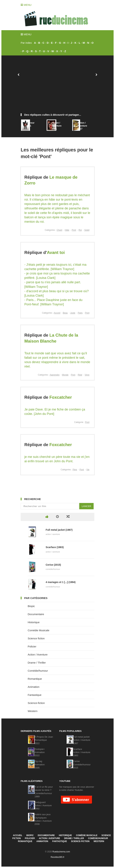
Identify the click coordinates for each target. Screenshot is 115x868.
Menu (26, 5)
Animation (34, 687)
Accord (57, 313)
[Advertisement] (57, 86)
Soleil (87, 230)
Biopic (31, 606)
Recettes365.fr (57, 857)
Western (33, 711)
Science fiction (36, 638)
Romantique (35, 679)
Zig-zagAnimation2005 (40, 764)
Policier (32, 646)
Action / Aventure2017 (82, 126)
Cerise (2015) (53, 565)
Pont (74, 230)
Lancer (86, 506)
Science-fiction (36, 703)
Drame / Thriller (37, 663)
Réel (80, 375)
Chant (59, 230)
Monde (65, 375)
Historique (34, 622)
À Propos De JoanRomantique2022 (44, 740)
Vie (88, 470)
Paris (80, 313)
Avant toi (56, 252)
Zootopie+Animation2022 (40, 752)
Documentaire (36, 614)
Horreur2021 (30, 124)
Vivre (87, 375)
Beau (65, 313)
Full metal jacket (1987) (59, 530)
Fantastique (35, 695)
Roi (80, 230)
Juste (73, 313)
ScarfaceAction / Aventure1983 (82, 752)
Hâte (67, 230)
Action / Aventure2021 (57, 126)
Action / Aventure (38, 655)
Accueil (18, 835)
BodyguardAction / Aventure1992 (43, 805)
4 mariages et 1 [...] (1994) (61, 582)
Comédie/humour (38, 671)
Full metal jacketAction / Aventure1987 (82, 740)
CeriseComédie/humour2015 (82, 764)
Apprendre (55, 375)
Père (75, 470)
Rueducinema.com (61, 852)
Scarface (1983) (55, 547)
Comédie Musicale (38, 630)
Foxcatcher (61, 397)
